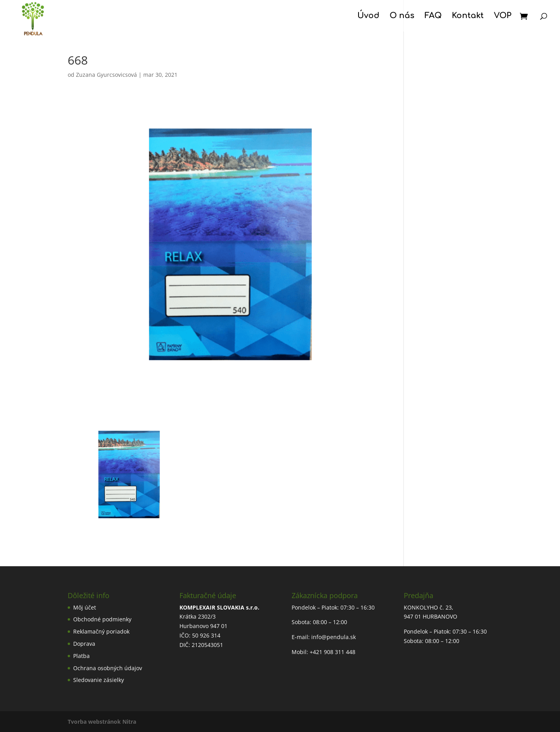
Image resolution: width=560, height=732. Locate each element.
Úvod (368, 17)
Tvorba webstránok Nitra (102, 722)
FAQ (433, 17)
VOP (503, 17)
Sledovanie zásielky (99, 680)
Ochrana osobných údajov (108, 668)
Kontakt (468, 17)
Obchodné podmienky (102, 619)
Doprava (84, 644)
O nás (402, 17)
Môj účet (85, 607)
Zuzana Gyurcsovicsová (106, 75)
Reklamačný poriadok (101, 631)
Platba (81, 656)
